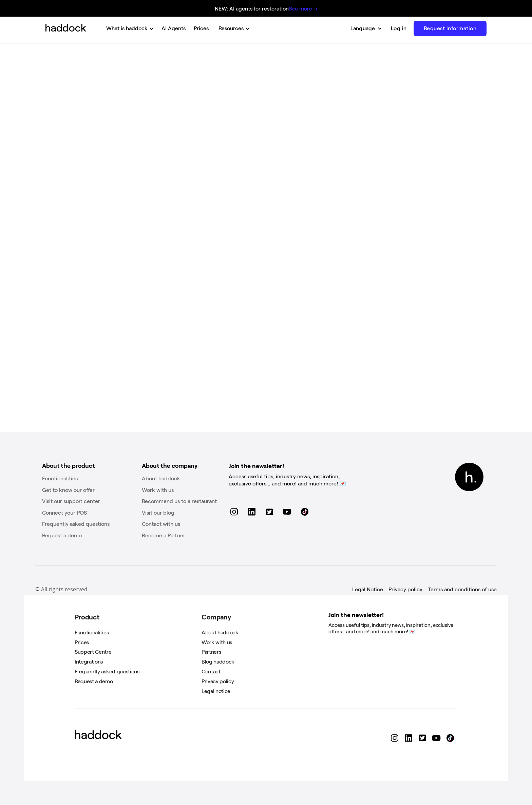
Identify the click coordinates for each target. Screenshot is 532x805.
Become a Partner (164, 535)
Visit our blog (158, 513)
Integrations (89, 662)
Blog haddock (218, 662)
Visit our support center (71, 501)
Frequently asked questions (76, 524)
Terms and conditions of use (462, 589)
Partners (211, 652)
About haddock (161, 478)
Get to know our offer (68, 490)
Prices (82, 642)
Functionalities (60, 478)
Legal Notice (368, 589)
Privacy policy (405, 589)
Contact (211, 672)
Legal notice (216, 691)
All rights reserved (61, 590)
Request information (450, 28)
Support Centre (93, 652)
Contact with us (161, 524)
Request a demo (62, 535)
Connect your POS (64, 513)
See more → (303, 9)
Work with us (158, 490)
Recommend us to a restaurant (179, 501)
